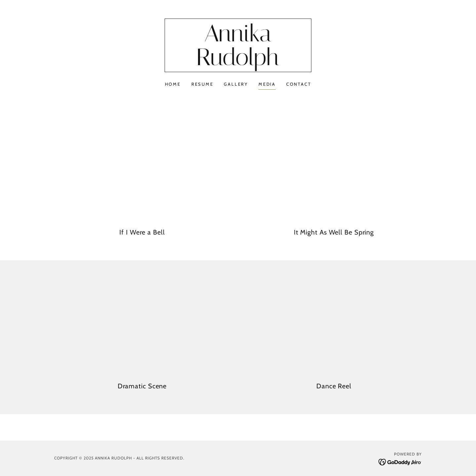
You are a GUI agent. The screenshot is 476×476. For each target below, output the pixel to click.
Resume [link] (202, 84)
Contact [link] (299, 84)
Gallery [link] (236, 84)
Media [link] (267, 84)
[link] (238, 64)
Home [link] (173, 84)
